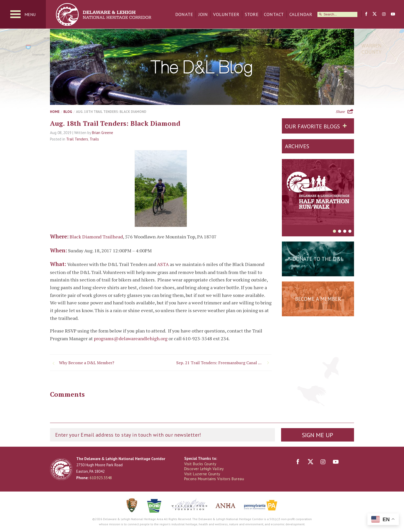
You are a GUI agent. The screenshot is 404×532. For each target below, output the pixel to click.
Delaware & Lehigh (61, 469)
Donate (184, 14)
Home (55, 112)
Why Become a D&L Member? (87, 363)
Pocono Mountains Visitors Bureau (214, 479)
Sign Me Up (317, 435)
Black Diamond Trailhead (96, 237)
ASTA (163, 264)
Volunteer (226, 14)
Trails (94, 139)
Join (203, 14)
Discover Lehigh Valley (204, 469)
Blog (68, 112)
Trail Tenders (77, 139)
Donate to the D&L (318, 259)
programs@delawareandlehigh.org (131, 338)
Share (340, 111)
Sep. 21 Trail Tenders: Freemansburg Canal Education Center (224, 363)
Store (252, 14)
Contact (274, 14)
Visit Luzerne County (202, 474)
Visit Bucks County (200, 464)
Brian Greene (103, 133)
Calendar (301, 14)
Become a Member (318, 299)
